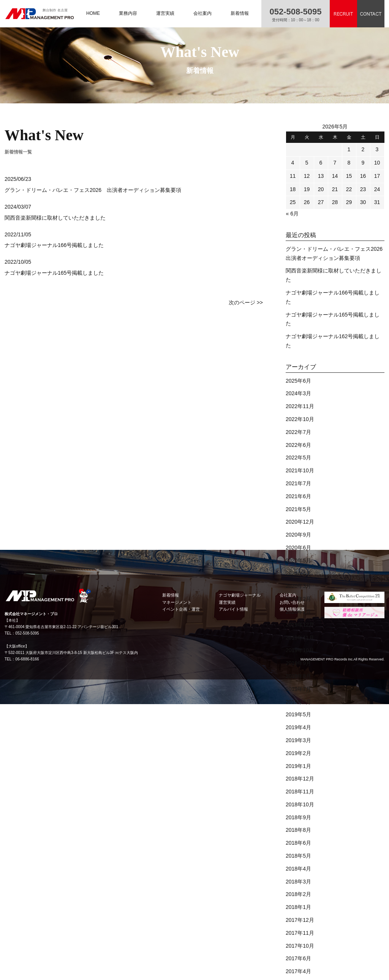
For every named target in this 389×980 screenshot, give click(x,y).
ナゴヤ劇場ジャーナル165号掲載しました (54, 273)
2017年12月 (300, 920)
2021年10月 (300, 470)
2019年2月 (298, 753)
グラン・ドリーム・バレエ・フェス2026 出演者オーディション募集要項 (93, 190)
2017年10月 (300, 946)
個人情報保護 (292, 609)
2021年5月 (298, 509)
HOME (93, 13)
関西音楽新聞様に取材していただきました (55, 218)
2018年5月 (298, 856)
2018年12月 (300, 779)
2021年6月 (298, 496)
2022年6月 (298, 445)
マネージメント (177, 602)
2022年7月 (298, 432)
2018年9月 (298, 817)
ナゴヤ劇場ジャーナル (240, 595)
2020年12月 (300, 522)
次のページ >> (246, 302)
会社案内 (202, 13)
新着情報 (240, 13)
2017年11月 (300, 933)
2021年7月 (298, 483)
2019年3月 (298, 740)
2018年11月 (300, 792)
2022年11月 (300, 406)
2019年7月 (298, 689)
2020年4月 (298, 573)
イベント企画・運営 (181, 609)
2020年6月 (298, 548)
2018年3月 (298, 882)
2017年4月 (298, 971)
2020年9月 (298, 535)
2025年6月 (298, 381)
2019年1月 (298, 766)
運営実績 (165, 13)
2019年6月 (298, 702)
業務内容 (128, 13)
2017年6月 (298, 958)
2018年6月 (298, 843)
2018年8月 (298, 830)
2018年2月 (298, 894)
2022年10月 (300, 419)
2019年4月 (298, 727)
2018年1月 (298, 907)
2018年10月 (300, 804)
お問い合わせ (292, 602)
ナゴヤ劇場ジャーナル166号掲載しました (54, 245)
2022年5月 (298, 458)
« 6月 (292, 214)
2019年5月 (298, 714)
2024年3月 (298, 393)
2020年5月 (298, 560)
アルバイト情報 (233, 609)
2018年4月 (298, 869)
